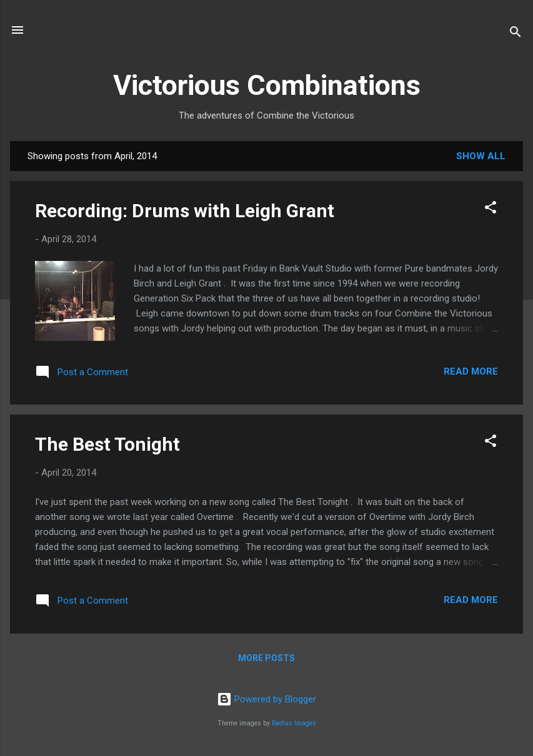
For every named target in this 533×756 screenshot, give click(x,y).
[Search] (516, 34)
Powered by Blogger (266, 699)
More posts (266, 658)
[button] (491, 209)
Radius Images (294, 723)
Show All (481, 156)
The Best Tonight (107, 444)
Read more (471, 371)
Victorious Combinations (267, 85)
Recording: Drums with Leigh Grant (185, 211)
